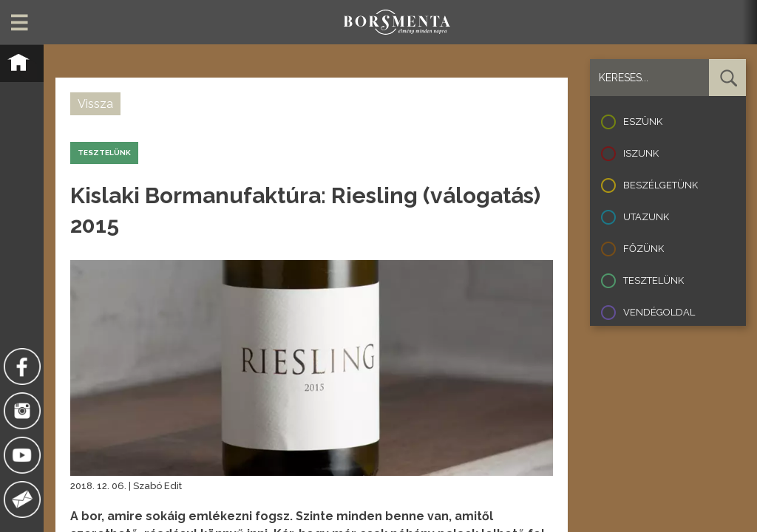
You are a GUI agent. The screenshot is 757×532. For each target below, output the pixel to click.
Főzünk (644, 249)
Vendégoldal (659, 312)
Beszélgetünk (661, 185)
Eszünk (643, 122)
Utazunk (646, 217)
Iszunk (641, 153)
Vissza (95, 104)
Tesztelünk (654, 280)
